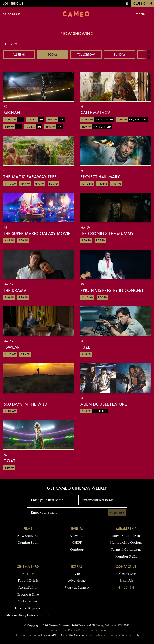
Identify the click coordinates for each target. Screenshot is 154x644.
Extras (77, 567)
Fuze (85, 347)
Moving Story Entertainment (28, 615)
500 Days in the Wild (25, 404)
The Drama (15, 290)
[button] (149, 55)
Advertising (77, 581)
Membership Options (126, 543)
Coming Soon (28, 543)
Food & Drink (28, 581)
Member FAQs (126, 556)
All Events (77, 536)
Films (28, 529)
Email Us (126, 581)
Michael (12, 113)
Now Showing (28, 536)
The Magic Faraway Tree (30, 177)
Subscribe (117, 513)
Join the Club (13, 4)
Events (77, 529)
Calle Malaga (96, 113)
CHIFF (77, 543)
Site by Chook (97, 630)
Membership (126, 529)
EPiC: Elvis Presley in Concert (112, 290)
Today (53, 55)
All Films (19, 55)
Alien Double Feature (104, 404)
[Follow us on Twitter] (125, 588)
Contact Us (126, 567)
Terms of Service (120, 635)
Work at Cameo (77, 587)
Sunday (120, 55)
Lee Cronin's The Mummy (107, 233)
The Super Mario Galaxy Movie (37, 233)
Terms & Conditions (126, 550)
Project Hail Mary (100, 177)
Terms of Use (58, 630)
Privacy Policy (77, 630)
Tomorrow (86, 55)
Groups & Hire (28, 594)
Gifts (77, 574)
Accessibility (28, 587)
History (28, 574)
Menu (143, 14)
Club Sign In (143, 4)
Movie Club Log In (126, 536)
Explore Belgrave (28, 608)
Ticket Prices (28, 601)
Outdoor (77, 550)
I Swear (12, 347)
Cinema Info (28, 567)
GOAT (9, 461)
